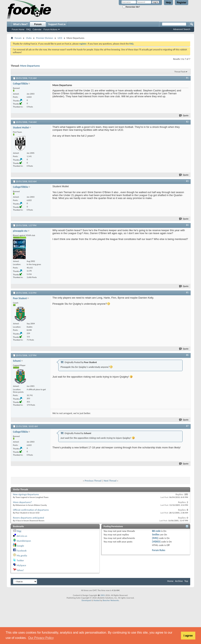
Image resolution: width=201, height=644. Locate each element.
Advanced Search (182, 29)
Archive (179, 581)
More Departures (30, 66)
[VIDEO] (156, 542)
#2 (187, 122)
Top (186, 581)
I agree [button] (188, 636)
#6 (187, 355)
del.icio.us (22, 536)
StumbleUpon (24, 541)
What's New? (20, 24)
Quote (184, 116)
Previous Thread (93, 481)
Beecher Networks (111, 600)
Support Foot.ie (57, 24)
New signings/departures (26, 494)
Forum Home (18, 29)
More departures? (22, 502)
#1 (187, 78)
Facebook (22, 551)
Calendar (37, 29)
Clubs (29, 38)
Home (170, 581)
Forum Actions (50, 29)
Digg (19, 531)
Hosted (97, 600)
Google (20, 546)
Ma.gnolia (22, 555)
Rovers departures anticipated (28, 518)
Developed (86, 600)
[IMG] (155, 538)
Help (168, 3)
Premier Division (45, 38)
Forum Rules (159, 550)
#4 (187, 225)
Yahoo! (20, 570)
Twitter (20, 560)
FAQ (28, 29)
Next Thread (110, 481)
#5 (187, 292)
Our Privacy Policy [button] (41, 638)
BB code (156, 531)
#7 (187, 426)
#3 (187, 181)
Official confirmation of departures (31, 510)
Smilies (156, 535)
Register (182, 3)
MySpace (21, 565)
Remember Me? (131, 7)
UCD (60, 38)
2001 (103, 595)
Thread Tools (180, 72)
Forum (38, 24)
